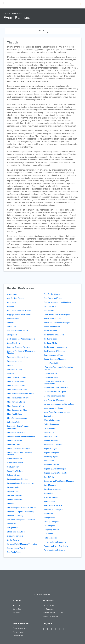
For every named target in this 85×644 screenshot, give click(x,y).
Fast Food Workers (14, 552)
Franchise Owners (51, 306)
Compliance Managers (16, 432)
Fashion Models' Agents (16, 548)
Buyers (10, 365)
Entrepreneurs (13, 528)
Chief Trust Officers (15, 414)
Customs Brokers (14, 487)
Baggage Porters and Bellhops (19, 315)
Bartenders (12, 327)
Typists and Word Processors (55, 542)
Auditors (11, 306)
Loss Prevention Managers (54, 400)
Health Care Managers (52, 319)
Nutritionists (48, 416)
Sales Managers (50, 485)
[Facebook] (44, 629)
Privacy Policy (18, 632)
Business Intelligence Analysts (19, 357)
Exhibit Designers (14, 540)
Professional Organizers (53, 445)
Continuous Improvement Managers (21, 436)
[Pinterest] (60, 629)
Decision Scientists (14, 495)
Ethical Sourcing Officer (16, 532)
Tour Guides (48, 534)
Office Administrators (52, 420)
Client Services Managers (17, 418)
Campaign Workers (15, 369)
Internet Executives (51, 377)
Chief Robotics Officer (16, 406)
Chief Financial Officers (16, 386)
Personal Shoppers (51, 436)
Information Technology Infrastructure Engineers (58, 368)
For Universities (48, 609)
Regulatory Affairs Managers (55, 469)
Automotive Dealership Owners (19, 311)
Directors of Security (15, 516)
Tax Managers (49, 526)
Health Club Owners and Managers (57, 323)
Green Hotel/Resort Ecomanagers (57, 315)
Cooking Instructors (15, 440)
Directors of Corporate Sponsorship (21, 512)
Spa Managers (49, 501)
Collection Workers (14, 422)
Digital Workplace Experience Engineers (22, 508)
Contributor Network (50, 616)
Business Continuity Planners (18, 347)
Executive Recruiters (15, 536)
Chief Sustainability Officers (18, 410)
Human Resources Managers (55, 359)
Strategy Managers (51, 522)
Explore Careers (17, 13)
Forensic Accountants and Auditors (57, 302)
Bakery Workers (13, 319)
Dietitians (11, 503)
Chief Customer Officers (17, 377)
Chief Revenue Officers (16, 402)
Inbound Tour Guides (52, 363)
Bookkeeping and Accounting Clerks (21, 339)
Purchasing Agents (51, 457)
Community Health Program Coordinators (18, 427)
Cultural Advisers (14, 475)
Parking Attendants (51, 424)
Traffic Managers (50, 538)
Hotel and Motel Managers (54, 335)
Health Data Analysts (52, 327)
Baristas (10, 323)
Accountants (12, 294)
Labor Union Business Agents (55, 392)
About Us (16, 605)
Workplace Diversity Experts (54, 550)
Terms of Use (18, 636)
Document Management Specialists (21, 520)
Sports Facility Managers (53, 510)
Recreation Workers (51, 465)
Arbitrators (11, 302)
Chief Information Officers (17, 390)
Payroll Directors (50, 428)
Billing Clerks (12, 335)
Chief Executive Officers (16, 382)
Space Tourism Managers (54, 505)
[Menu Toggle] (4, 3)
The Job (42, 31)
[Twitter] (52, 629)
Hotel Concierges (50, 339)
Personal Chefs (50, 432)
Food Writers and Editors (53, 298)
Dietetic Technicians (15, 499)
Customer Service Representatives (21, 483)
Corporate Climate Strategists (19, 449)
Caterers (11, 373)
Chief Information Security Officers (21, 394)
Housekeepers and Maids (53, 355)
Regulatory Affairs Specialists (55, 473)
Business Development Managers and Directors (22, 352)
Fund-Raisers (49, 311)
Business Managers (15, 361)
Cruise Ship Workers (15, 471)
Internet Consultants (52, 373)
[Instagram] (56, 629)
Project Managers (51, 449)
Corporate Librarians (15, 463)
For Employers (48, 605)
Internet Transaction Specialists (56, 388)
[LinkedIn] (48, 629)
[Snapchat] (64, 629)
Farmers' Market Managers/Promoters (22, 544)
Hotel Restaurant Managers (54, 351)
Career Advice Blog (20, 628)
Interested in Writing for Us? (53, 613)
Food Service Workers (52, 294)
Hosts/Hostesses (50, 331)
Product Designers (51, 440)
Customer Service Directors (18, 479)
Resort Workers (50, 477)
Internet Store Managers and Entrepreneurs (55, 382)
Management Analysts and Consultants (59, 404)
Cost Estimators (13, 467)
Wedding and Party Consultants (56, 546)
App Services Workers (16, 298)
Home (6, 13)
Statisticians (48, 514)
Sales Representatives (52, 489)
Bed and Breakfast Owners (18, 331)
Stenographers (49, 518)
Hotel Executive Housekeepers (55, 347)
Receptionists (49, 461)
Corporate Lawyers (15, 459)
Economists (12, 524)
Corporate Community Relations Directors (20, 454)
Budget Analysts (14, 343)
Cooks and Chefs (14, 445)
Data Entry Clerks (14, 491)
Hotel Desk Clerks (50, 343)
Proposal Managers (51, 453)
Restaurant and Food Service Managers (59, 481)
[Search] (81, 4)
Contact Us (17, 609)
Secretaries (48, 493)
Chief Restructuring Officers (18, 398)
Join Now (16, 613)
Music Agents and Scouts (53, 408)
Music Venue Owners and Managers (58, 412)
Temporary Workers (51, 530)
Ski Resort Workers (51, 497)
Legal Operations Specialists (55, 396)
